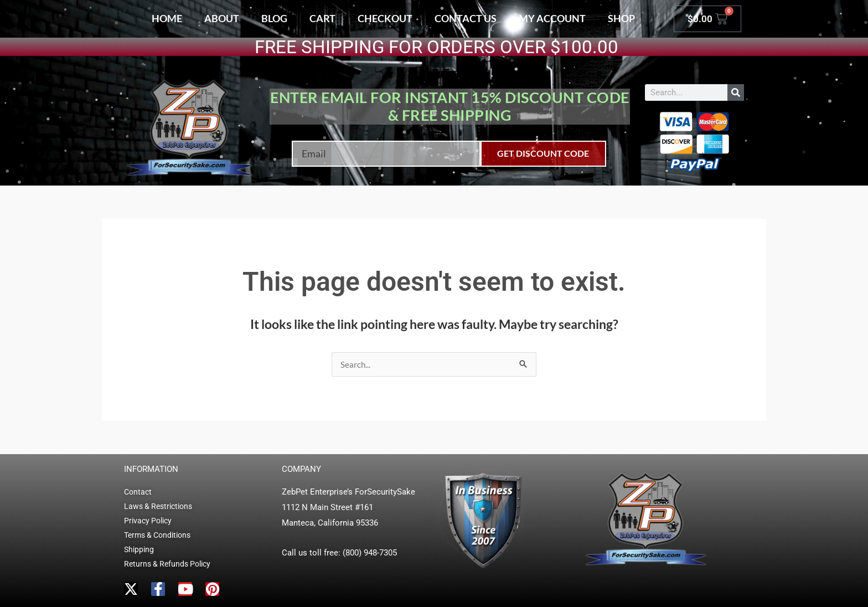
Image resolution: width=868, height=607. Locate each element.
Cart (322, 18)
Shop (621, 18)
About (222, 18)
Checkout (385, 18)
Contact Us (466, 18)
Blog (274, 18)
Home (167, 18)
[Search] (736, 92)
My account (552, 18)
